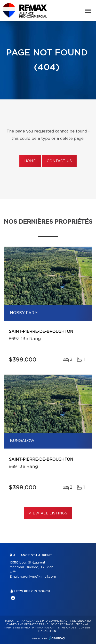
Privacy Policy (43, 628)
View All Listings (48, 513)
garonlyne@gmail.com (38, 577)
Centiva (57, 638)
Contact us (59, 161)
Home (30, 161)
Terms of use (66, 628)
